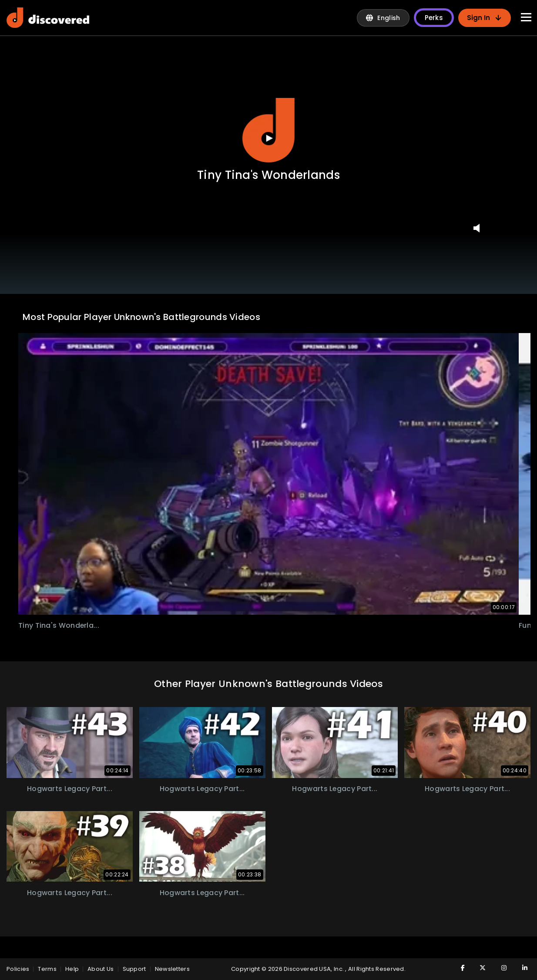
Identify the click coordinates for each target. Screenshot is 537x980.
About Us (101, 969)
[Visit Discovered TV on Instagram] (499, 968)
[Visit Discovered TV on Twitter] (478, 968)
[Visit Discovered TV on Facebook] (457, 968)
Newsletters (172, 969)
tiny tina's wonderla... (59, 625)
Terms (47, 969)
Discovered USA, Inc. (314, 969)
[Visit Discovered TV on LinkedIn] (520, 968)
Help (72, 969)
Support (134, 969)
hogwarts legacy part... (69, 789)
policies (18, 969)
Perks (434, 18)
